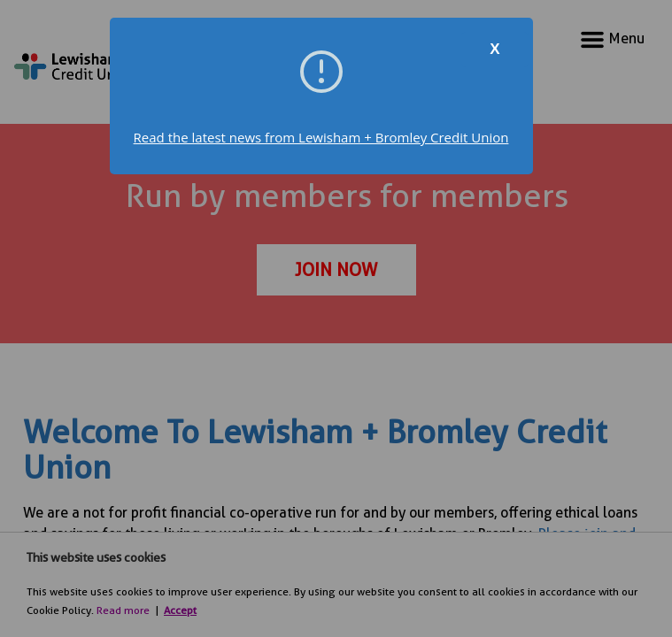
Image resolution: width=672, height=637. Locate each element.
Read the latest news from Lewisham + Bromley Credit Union (321, 137)
